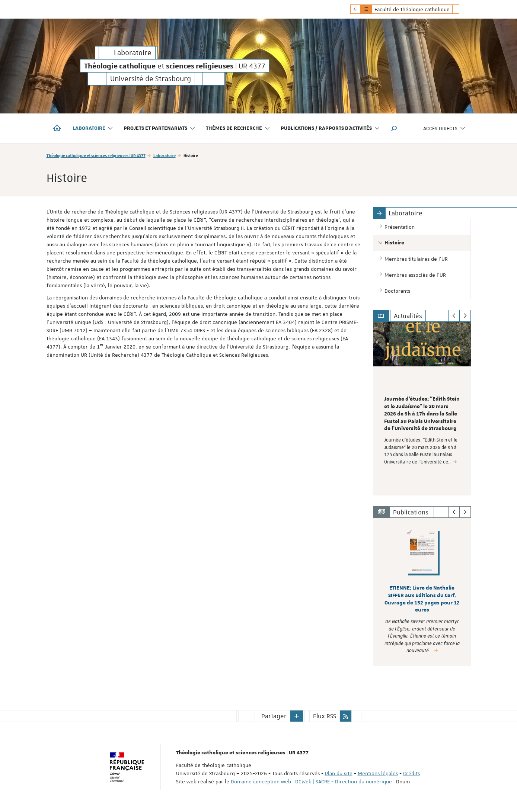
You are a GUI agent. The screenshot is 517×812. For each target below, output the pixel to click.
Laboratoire (165, 155)
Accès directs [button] (444, 129)
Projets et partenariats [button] (159, 129)
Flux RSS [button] (325, 716)
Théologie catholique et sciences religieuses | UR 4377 (96, 155)
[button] (394, 128)
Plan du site (339, 773)
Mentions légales (378, 773)
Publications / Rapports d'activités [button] (330, 129)
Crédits (411, 773)
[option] (422, 409)
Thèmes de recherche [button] (238, 129)
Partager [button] (274, 716)
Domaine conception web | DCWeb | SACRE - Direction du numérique (311, 781)
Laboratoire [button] (93, 129)
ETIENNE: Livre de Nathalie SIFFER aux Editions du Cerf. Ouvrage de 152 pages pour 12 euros (422, 599)
